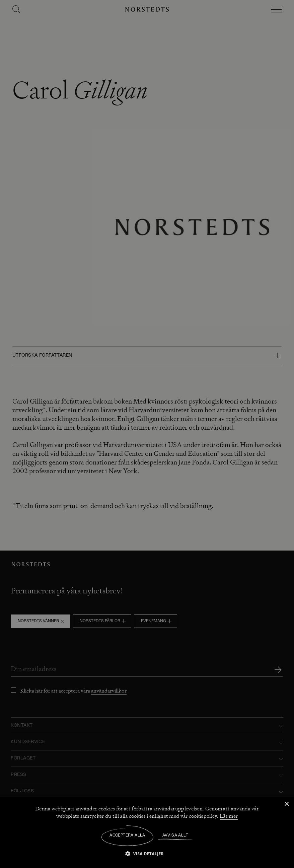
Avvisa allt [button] (175, 836)
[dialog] (147, 434)
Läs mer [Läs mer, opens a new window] (229, 816)
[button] (147, 853)
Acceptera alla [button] (127, 836)
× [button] (286, 804)
